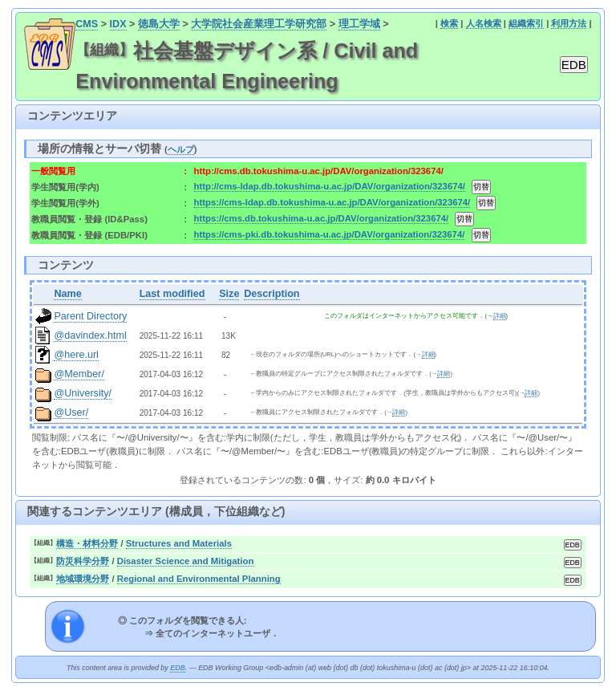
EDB (177, 668)
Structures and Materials (179, 543)
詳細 (500, 316)
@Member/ (79, 374)
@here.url (76, 355)
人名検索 (484, 23)
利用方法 (569, 23)
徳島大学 (159, 24)
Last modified (172, 294)
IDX (118, 24)
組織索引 (526, 23)
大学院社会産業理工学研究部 (259, 24)
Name (67, 294)
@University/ (83, 393)
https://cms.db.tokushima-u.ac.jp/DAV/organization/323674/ (322, 218)
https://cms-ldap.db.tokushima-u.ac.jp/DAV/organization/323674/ (332, 202)
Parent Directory (90, 316)
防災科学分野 (83, 561)
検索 (449, 23)
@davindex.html (90, 335)
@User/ (71, 413)
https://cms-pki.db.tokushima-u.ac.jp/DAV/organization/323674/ (330, 234)
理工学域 (359, 24)
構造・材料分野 (87, 543)
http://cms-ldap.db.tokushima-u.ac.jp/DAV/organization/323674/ (330, 186)
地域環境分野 (83, 579)
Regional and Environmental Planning (199, 579)
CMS (87, 24)
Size (229, 294)
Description (272, 294)
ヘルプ (181, 149)
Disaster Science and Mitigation (186, 561)
